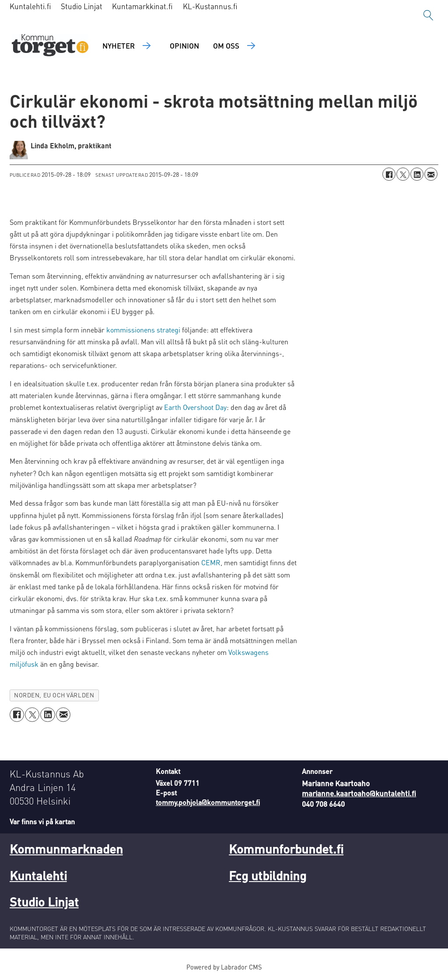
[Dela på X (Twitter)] (403, 174)
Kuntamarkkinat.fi (142, 6)
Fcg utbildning (268, 875)
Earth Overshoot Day (195, 407)
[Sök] (428, 15)
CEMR (211, 562)
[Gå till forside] (50, 46)
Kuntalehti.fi (30, 6)
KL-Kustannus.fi (210, 6)
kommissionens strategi (143, 330)
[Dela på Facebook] (389, 174)
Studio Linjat (82, 6)
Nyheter (119, 45)
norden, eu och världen (54, 695)
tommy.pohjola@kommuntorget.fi (208, 802)
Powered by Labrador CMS (224, 967)
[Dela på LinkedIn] (417, 174)
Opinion (184, 45)
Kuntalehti (38, 875)
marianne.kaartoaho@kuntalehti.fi (359, 793)
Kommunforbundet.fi (286, 849)
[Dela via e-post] (431, 174)
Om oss (226, 45)
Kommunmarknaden (66, 849)
